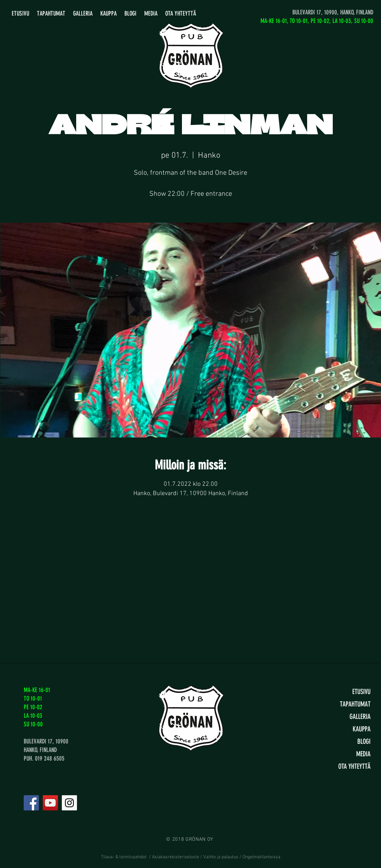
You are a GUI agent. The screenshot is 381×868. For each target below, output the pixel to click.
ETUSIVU (361, 692)
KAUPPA (362, 729)
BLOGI (364, 741)
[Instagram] (69, 803)
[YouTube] (50, 803)
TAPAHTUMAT (355, 704)
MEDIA (363, 754)
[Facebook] (31, 803)
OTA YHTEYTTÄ (354, 766)
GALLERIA (360, 717)
